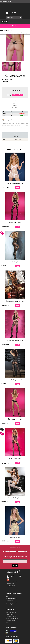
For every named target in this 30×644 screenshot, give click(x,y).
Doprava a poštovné (11, 613)
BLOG (8, 622)
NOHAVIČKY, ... (9, 33)
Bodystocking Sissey (15, 458)
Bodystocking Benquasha (15, 340)
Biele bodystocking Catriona (15, 498)
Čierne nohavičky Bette (15, 419)
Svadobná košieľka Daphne (15, 183)
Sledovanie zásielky (11, 616)
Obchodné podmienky (11, 598)
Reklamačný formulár (11, 604)
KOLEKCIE (15, 26)
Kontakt (8, 596)
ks (10, 95)
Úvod (2, 33)
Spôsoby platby (10, 615)
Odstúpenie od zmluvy (12, 602)
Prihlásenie (2, 2)
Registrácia (9, 2)
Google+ (12, 580)
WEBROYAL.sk (11, 587)
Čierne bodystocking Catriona (15, 301)
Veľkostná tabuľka (11, 620)
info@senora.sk (13, 578)
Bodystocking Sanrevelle (15, 380)
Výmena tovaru (10, 600)
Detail (17, 188)
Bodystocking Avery (15, 222)
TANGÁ (17, 33)
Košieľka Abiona (15, 537)
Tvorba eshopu (11, 585)
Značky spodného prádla (12, 618)
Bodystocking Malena (15, 262)
